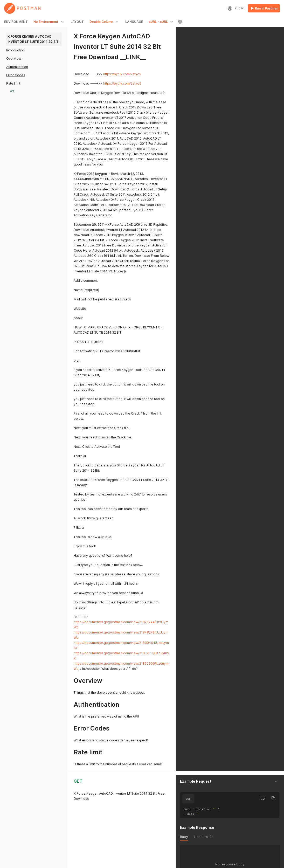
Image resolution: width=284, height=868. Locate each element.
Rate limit (13, 83)
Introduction (15, 50)
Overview (14, 58)
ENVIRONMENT (16, 22)
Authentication (17, 67)
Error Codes (16, 75)
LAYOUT (77, 22)
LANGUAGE (134, 22)
